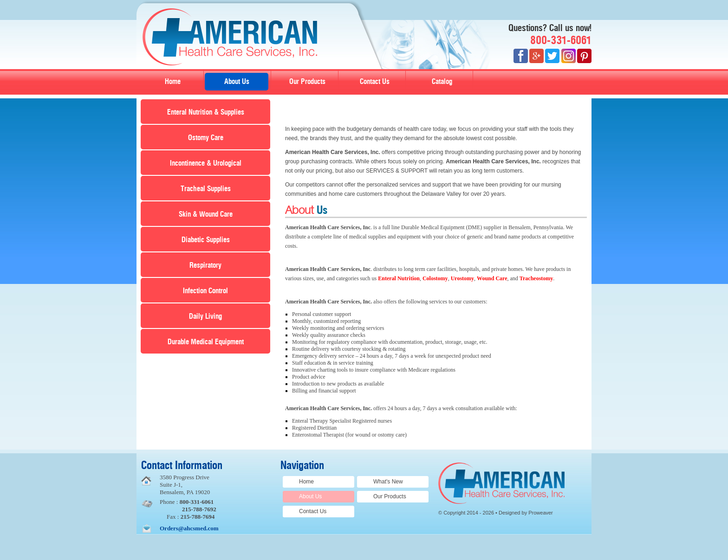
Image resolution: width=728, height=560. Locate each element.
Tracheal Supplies (206, 189)
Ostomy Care (206, 138)
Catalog (442, 82)
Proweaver (541, 513)
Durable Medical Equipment (206, 342)
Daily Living (205, 316)
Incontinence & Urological (206, 163)
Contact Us (375, 82)
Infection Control (205, 291)
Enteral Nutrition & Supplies (206, 112)
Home (173, 82)
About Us (237, 82)
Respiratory (205, 265)
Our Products (307, 82)
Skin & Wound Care (206, 214)
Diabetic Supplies (206, 240)
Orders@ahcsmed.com (189, 528)
